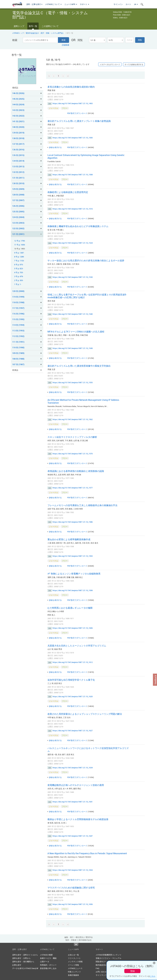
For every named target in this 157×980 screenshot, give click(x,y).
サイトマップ (101, 975)
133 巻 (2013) (18, 166)
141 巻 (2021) (18, 121)
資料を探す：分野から (21, 958)
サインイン (118, 4)
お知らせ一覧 (73, 955)
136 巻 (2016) (18, 150)
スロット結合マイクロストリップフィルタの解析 (72, 437)
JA (136, 4)
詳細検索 (66, 45)
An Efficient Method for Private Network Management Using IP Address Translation (83, 401)
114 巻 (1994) (18, 325)
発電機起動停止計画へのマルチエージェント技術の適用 (76, 785)
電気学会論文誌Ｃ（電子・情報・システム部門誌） (45, 33)
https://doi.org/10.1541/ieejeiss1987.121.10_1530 (73, 277)
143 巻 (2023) (18, 110)
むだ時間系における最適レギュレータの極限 (70, 608)
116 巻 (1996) (18, 314)
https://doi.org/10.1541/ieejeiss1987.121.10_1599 (73, 590)
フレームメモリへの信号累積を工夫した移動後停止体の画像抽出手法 (82, 505)
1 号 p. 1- (18, 284)
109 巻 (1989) (18, 353)
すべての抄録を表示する (134, 64)
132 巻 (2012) (18, 172)
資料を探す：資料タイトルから (25, 955)
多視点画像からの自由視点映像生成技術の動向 (71, 87)
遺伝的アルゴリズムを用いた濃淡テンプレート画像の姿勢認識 (79, 121)
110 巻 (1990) (18, 347)
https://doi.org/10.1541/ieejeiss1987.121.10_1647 (73, 836)
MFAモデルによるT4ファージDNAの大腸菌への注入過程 (76, 332)
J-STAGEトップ (18, 33)
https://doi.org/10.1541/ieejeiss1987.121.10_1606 (73, 628)
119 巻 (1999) (18, 297)
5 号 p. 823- (19, 269)
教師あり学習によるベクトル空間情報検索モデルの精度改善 (78, 819)
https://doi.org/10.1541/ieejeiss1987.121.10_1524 (73, 243)
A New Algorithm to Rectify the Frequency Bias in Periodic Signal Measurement (87, 853)
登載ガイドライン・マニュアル (109, 958)
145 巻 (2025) (18, 99)
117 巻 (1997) (18, 308)
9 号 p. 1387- (19, 253)
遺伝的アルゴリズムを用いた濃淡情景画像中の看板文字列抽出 (79, 366)
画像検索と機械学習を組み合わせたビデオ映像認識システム (78, 226)
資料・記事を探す (34, 4)
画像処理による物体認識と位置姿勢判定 (68, 192)
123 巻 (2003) (18, 223)
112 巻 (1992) (18, 336)
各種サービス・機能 (48, 958)
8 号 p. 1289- (19, 257)
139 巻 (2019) (18, 133)
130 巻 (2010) (18, 183)
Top (76, 944)
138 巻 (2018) (18, 138)
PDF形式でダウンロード (77, 113)
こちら (153, 976)
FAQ (97, 968)
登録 (132, 971)
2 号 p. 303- (19, 280)
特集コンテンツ (74, 972)
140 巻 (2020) (18, 127)
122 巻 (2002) (18, 228)
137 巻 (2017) (18, 144)
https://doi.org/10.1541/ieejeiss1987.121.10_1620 (73, 696)
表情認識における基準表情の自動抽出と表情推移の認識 (76, 471)
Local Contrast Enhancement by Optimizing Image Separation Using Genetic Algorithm (86, 157)
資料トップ (19, 26)
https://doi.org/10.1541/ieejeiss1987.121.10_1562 (73, 419)
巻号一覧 (33, 26)
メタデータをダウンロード (110, 64)
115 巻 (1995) (18, 319)
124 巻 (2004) (18, 217)
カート (128, 4)
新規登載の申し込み (48, 968)
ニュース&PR (71, 4)
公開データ (45, 962)
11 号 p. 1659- (20, 245)
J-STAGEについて (53, 4)
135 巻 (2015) (18, 155)
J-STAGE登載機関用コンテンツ (108, 955)
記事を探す (17, 965)
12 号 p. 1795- (20, 241)
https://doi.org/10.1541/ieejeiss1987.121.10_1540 (73, 314)
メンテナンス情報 (75, 962)
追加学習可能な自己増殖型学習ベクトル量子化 (71, 680)
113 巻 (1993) (18, 331)
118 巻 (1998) (18, 302)
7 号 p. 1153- (19, 261)
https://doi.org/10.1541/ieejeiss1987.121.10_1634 (73, 768)
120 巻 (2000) (18, 291)
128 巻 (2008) (18, 195)
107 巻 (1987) (18, 364)
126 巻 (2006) (18, 206)
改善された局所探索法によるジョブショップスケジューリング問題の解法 (85, 714)
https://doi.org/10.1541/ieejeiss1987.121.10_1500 (73, 138)
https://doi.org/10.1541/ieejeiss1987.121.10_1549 (73, 348)
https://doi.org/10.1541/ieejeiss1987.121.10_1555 (73, 382)
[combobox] (97, 40)
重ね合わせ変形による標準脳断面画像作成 (69, 539)
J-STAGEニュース (75, 968)
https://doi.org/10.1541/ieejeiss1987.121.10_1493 (73, 103)
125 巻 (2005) (18, 212)
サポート (84, 4)
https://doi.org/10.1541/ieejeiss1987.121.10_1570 (73, 454)
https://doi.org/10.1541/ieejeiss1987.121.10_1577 (73, 488)
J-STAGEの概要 (46, 955)
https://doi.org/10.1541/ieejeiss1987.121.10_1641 (73, 802)
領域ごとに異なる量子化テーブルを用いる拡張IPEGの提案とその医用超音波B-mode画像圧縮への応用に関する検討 (87, 296)
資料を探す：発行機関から (23, 962)
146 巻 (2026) (18, 93)
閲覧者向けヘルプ (103, 962)
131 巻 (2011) (18, 178)
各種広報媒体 (73, 975)
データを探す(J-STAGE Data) (25, 968)
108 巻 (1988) (18, 359)
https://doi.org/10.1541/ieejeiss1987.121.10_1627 (73, 731)
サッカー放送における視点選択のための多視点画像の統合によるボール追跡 (86, 260)
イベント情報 (73, 965)
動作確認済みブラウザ (105, 965)
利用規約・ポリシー (48, 965)
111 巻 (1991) (18, 342)
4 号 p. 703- (19, 273)
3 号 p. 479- (19, 276)
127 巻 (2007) (18, 200)
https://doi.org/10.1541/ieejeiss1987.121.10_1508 (73, 175)
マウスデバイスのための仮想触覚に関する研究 (71, 888)
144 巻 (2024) (18, 104)
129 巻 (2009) (18, 189)
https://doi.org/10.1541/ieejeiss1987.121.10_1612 (73, 662)
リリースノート (74, 958)
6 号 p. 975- (19, 265)
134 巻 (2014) (18, 161)
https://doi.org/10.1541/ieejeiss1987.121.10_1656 (73, 904)
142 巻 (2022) (18, 116)
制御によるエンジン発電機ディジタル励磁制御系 (74, 574)
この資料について (50, 26)
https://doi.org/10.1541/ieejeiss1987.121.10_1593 (73, 556)
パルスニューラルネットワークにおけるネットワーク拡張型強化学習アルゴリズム (88, 750)
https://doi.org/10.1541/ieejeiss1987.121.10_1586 (73, 522)
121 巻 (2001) (18, 234)
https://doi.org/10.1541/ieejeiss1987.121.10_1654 (73, 870)
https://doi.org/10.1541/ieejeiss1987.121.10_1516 (73, 209)
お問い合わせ (101, 972)
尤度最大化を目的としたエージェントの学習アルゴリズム (77, 646)
